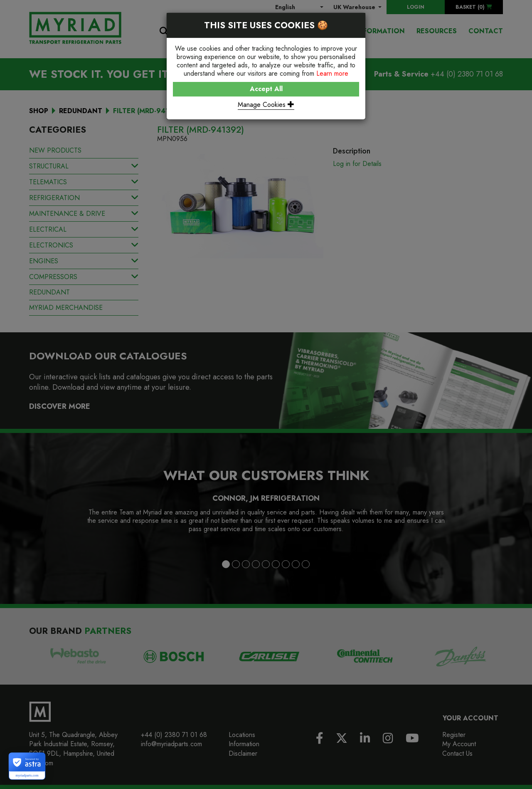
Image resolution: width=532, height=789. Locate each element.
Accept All (266, 89)
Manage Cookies (266, 105)
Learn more (332, 73)
